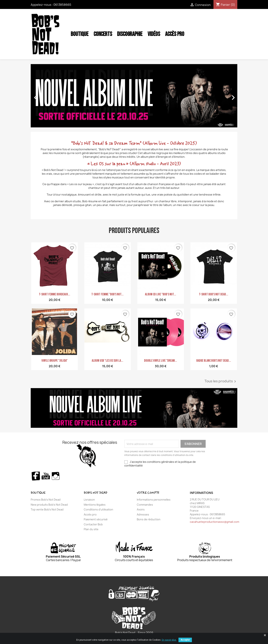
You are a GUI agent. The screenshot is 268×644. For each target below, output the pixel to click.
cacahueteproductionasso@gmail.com (214, 522)
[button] (46, 96)
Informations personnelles (154, 500)
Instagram (56, 476)
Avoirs (141, 509)
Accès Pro (175, 34)
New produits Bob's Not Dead (49, 505)
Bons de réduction (149, 519)
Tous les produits (221, 381)
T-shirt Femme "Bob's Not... (107, 294)
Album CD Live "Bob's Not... (161, 294)
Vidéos (154, 34)
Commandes (145, 505)
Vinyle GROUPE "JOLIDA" (55, 361)
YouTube (46, 476)
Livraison (89, 500)
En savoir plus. (169, 640)
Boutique (80, 34)
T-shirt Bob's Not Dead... (214, 294)
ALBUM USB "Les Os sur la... (107, 361)
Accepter (185, 640)
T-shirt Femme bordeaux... (55, 294)
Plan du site (91, 529)
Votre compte (148, 493)
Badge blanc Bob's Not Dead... (214, 361)
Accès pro (90, 514)
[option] (134, 96)
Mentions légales (95, 505)
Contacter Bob (93, 524)
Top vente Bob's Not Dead (47, 509)
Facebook (36, 476)
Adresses (143, 514)
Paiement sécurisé (96, 519)
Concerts (103, 34)
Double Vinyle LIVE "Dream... (161, 361)
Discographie (130, 34)
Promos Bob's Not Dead (46, 500)
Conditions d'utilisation (98, 509)
